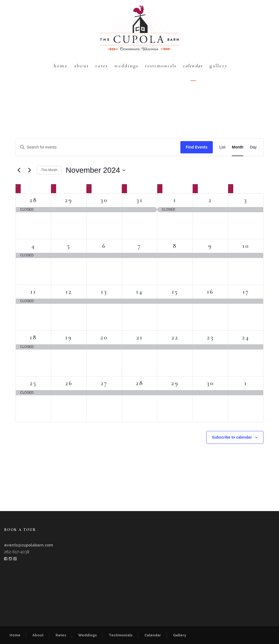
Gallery (219, 66)
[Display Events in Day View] (253, 147)
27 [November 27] (104, 383)
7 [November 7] (139, 246)
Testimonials (161, 66)
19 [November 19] (69, 337)
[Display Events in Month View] (238, 147)
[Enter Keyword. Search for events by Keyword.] (98, 147)
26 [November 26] (69, 383)
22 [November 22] (175, 337)
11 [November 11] (33, 292)
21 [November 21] (139, 337)
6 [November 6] (104, 246)
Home (61, 66)
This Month (49, 170)
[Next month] (29, 170)
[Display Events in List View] (222, 147)
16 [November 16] (210, 292)
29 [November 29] (175, 383)
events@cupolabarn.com (29, 545)
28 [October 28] (33, 200)
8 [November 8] (175, 246)
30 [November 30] (210, 383)
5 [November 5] (69, 246)
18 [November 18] (33, 337)
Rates (102, 66)
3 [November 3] (246, 200)
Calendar (193, 66)
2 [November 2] (210, 200)
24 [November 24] (246, 337)
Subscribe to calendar (232, 437)
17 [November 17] (246, 292)
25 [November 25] (33, 383)
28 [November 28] (139, 383)
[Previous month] (19, 170)
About (81, 66)
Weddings (126, 66)
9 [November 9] (210, 246)
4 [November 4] (33, 246)
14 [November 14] (139, 292)
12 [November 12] (69, 292)
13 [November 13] (104, 292)
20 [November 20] (104, 337)
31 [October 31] (139, 200)
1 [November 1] (175, 200)
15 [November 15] (175, 292)
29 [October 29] (69, 200)
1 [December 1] (246, 383)
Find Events (197, 147)
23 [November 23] (210, 337)
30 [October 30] (104, 200)
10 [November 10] (246, 246)
